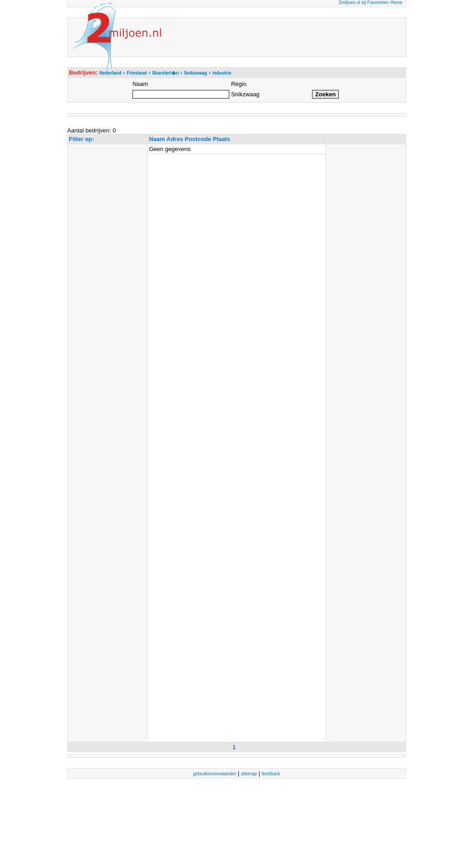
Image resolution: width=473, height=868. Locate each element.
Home (396, 2)
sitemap (249, 774)
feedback (271, 774)
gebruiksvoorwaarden (215, 774)
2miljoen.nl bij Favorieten (364, 2)
